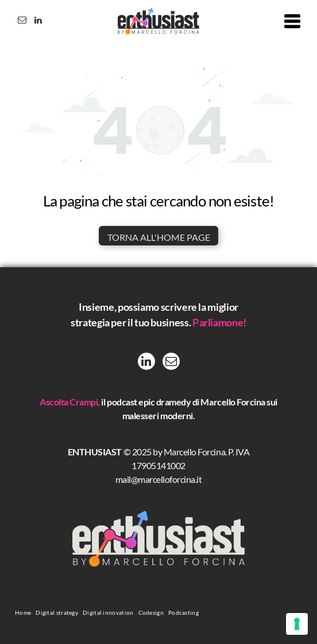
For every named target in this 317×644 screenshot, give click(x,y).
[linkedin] (38, 22)
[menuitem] (23, 612)
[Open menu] (292, 21)
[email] (22, 22)
